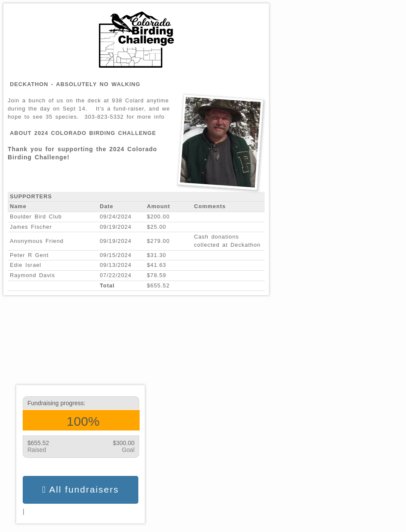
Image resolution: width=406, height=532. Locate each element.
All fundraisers (80, 490)
